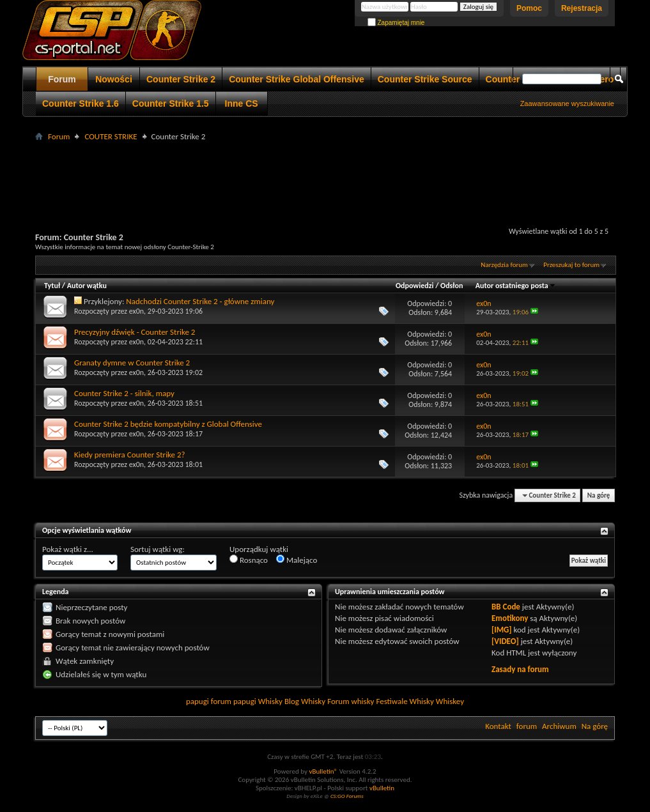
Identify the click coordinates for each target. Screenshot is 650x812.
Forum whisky (351, 701)
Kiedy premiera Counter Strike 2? (130, 455)
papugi (197, 701)
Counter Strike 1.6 (81, 103)
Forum (62, 79)
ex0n (136, 311)
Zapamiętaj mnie (396, 23)
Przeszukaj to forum (571, 265)
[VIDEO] (505, 641)
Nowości (114, 79)
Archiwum (559, 726)
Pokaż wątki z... (68, 549)
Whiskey (450, 701)
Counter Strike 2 (181, 79)
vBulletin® (323, 771)
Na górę (599, 495)
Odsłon (452, 286)
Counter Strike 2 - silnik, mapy (124, 393)
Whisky (270, 701)
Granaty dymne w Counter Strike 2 (132, 363)
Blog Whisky (305, 701)
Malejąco (297, 560)
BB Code (506, 607)
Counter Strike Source (425, 79)
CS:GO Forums (347, 796)
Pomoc (529, 8)
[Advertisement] (325, 173)
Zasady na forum (520, 669)
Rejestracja (582, 8)
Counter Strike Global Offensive (297, 79)
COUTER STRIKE (111, 136)
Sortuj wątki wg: (158, 549)
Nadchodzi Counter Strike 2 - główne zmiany (200, 301)
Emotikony (510, 618)
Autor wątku (87, 286)
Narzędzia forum (504, 265)
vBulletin (382, 788)
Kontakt (498, 726)
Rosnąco (249, 560)
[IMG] (502, 630)
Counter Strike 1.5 (171, 103)
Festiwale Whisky (405, 701)
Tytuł (52, 286)
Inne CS (242, 103)
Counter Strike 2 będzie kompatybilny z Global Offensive (168, 424)
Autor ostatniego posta (516, 286)
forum (527, 726)
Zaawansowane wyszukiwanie (567, 103)
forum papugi (234, 701)
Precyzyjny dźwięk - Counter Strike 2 (135, 332)
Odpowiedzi (415, 286)
